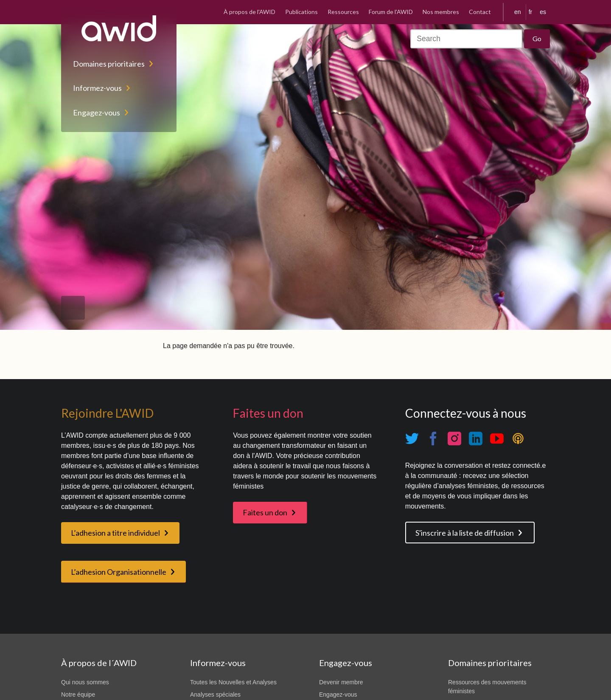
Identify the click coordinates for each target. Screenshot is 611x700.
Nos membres (441, 12)
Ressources (343, 12)
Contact (480, 12)
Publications (301, 12)
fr (531, 12)
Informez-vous (97, 88)
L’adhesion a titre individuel (115, 533)
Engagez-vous (97, 112)
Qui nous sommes (85, 682)
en (518, 12)
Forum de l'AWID (391, 12)
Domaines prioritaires (109, 64)
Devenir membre (341, 682)
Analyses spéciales (215, 694)
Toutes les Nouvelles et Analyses (233, 682)
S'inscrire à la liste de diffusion (465, 533)
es (543, 12)
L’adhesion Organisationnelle (119, 572)
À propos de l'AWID (249, 12)
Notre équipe (78, 694)
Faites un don (265, 512)
